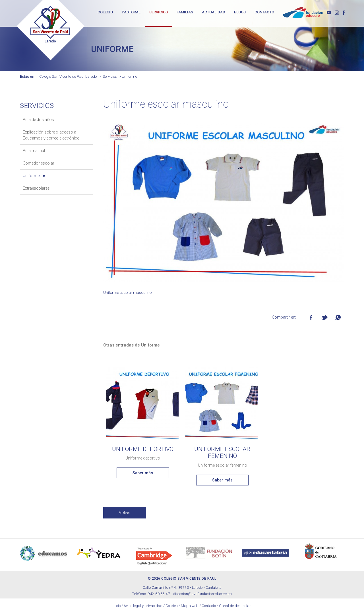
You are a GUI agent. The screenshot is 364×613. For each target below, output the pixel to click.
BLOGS (240, 12)
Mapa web (190, 606)
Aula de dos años (38, 120)
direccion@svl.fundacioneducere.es (203, 594)
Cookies (172, 606)
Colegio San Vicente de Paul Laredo (68, 76)
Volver (125, 512)
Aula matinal (34, 151)
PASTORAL (131, 12)
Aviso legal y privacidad (143, 606)
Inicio (117, 606)
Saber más (143, 473)
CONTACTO (264, 12)
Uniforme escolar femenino (222, 453)
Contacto (209, 606)
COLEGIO (105, 12)
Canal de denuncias (235, 606)
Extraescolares (36, 188)
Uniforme (31, 176)
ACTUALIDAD (214, 12)
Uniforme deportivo (143, 449)
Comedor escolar (39, 163)
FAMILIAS (185, 12)
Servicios (110, 76)
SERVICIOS (159, 12)
